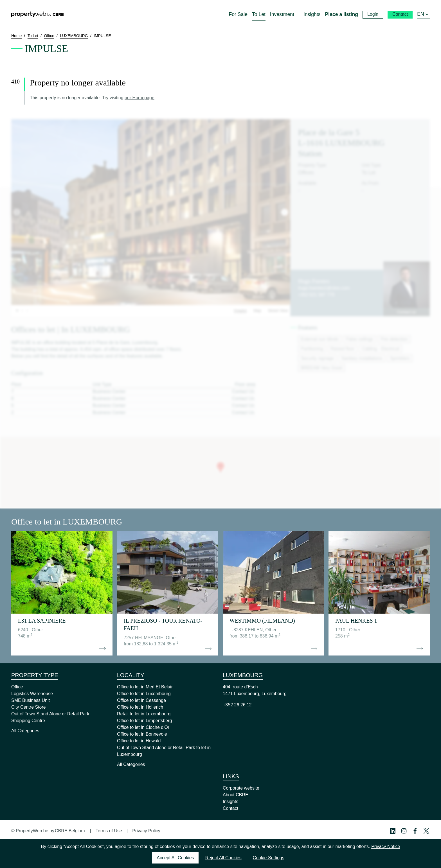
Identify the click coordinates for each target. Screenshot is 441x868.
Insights (230, 802)
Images (240, 311)
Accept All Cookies (175, 858)
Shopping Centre (28, 721)
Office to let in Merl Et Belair (145, 687)
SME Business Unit (31, 700)
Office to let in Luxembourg (144, 694)
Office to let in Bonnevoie (142, 734)
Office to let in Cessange (141, 700)
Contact (230, 808)
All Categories (25, 731)
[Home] (37, 14)
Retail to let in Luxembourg (144, 714)
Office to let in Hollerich (140, 707)
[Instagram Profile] (404, 831)
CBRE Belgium (70, 831)
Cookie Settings (269, 858)
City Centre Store (29, 707)
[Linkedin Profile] (393, 831)
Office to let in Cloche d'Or (143, 727)
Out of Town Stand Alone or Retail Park (50, 714)
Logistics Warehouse (32, 694)
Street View (278, 311)
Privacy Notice (386, 846)
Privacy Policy (146, 831)
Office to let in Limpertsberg (144, 721)
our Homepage (139, 98)
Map (257, 311)
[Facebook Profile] (415, 831)
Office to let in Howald (139, 741)
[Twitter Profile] (426, 831)
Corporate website (241, 788)
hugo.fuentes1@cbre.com (324, 288)
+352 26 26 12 (237, 705)
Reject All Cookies (223, 858)
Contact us (407, 312)
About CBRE (236, 795)
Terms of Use (109, 831)
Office (17, 687)
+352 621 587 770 (316, 295)
